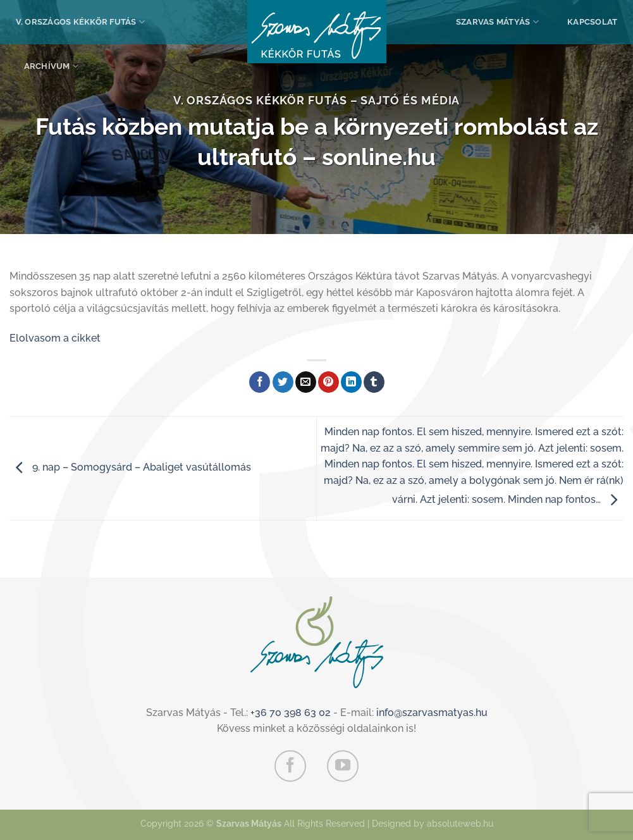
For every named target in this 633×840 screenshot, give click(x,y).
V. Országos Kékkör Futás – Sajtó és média (317, 100)
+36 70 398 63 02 (291, 713)
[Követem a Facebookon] (290, 766)
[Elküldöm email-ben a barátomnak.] (306, 382)
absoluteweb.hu (460, 823)
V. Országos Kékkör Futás (81, 22)
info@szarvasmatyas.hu (432, 713)
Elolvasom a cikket (55, 338)
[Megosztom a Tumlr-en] (374, 382)
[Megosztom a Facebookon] (260, 382)
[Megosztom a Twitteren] (283, 382)
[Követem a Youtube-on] (343, 766)
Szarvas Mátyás (497, 22)
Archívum (52, 66)
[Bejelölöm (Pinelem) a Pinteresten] (329, 382)
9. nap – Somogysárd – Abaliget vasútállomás (130, 468)
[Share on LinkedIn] (351, 382)
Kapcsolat (592, 22)
